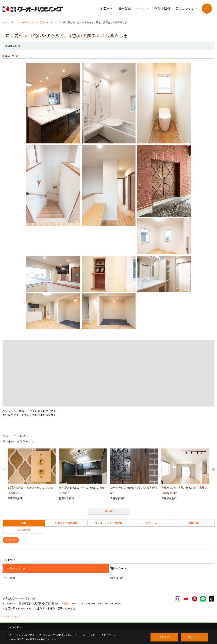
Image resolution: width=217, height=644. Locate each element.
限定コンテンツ (187, 8)
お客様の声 (117, 578)
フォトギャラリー (15, 569)
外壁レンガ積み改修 (66, 523)
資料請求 (125, 8)
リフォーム (151, 523)
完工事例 (10, 578)
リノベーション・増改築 (108, 523)
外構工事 (193, 523)
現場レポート (118, 569)
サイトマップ (12, 617)
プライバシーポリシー (86, 635)
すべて (13, 540)
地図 (66, 604)
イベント (143, 8)
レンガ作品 (24, 530)
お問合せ (107, 8)
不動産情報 (162, 8)
